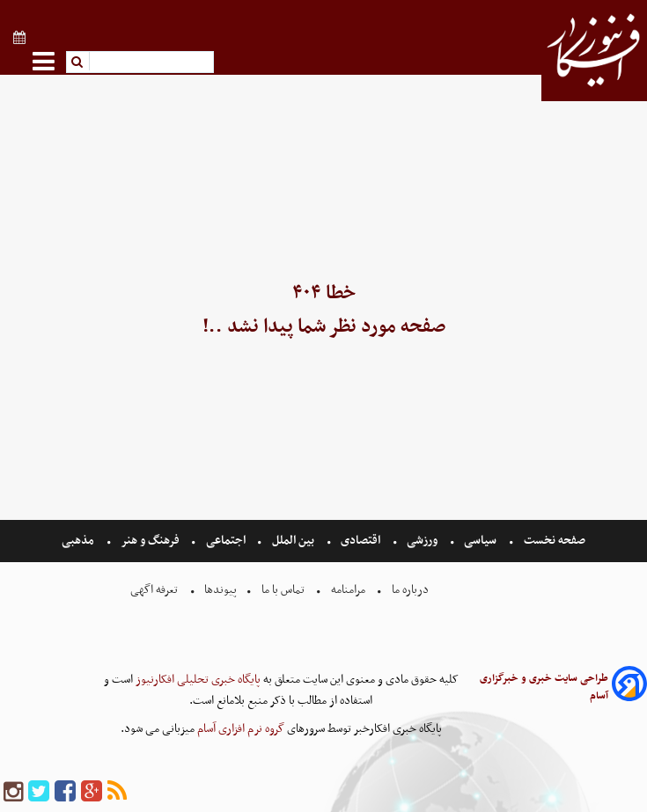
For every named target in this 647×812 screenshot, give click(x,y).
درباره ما (410, 590)
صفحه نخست (553, 541)
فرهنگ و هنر (151, 541)
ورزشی (422, 541)
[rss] (117, 792)
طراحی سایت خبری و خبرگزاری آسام (544, 687)
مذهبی (79, 541)
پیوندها (219, 590)
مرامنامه (348, 590)
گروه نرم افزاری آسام (239, 729)
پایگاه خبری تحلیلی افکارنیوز (197, 680)
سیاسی (480, 541)
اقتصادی (360, 541)
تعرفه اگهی (155, 590)
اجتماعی (226, 541)
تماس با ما (283, 590)
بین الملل (293, 541)
